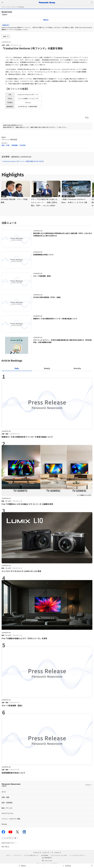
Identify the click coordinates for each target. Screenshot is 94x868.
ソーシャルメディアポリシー (77, 855)
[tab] (47, 368)
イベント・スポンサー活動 (11, 819)
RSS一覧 (4, 847)
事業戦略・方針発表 (18, 145)
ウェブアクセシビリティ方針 (59, 855)
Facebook (37, 852)
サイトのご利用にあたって (31, 855)
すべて (4, 792)
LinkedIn (58, 852)
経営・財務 (5, 145)
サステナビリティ (8, 813)
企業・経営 (5, 45)
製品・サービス (7, 808)
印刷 (6, 36)
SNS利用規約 (45, 855)
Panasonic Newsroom (11, 785)
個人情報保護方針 (47, 858)
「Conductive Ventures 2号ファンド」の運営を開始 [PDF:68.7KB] (23, 161)
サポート (9, 855)
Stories (4, 824)
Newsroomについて (8, 843)
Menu (46, 20)
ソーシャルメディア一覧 (9, 838)
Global (88, 785)
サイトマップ (17, 855)
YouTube (45, 852)
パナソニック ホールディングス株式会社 (13, 7)
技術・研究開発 (7, 803)
